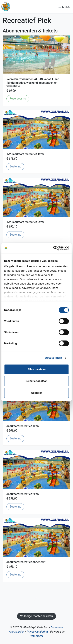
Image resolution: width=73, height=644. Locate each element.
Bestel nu (17, 166)
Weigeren (36, 393)
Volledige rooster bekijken (36, 616)
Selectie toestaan (37, 381)
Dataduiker (36, 636)
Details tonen (53, 358)
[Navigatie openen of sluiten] (65, 7)
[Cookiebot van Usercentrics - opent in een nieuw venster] (53, 248)
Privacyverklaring (37, 632)
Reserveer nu (19, 98)
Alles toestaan (36, 369)
